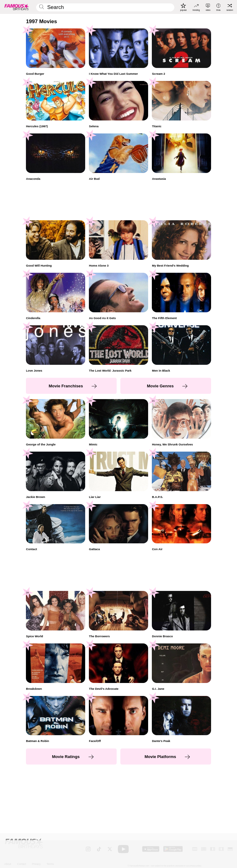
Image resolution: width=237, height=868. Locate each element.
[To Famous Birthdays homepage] (17, 7)
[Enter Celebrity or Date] (105, 8)
